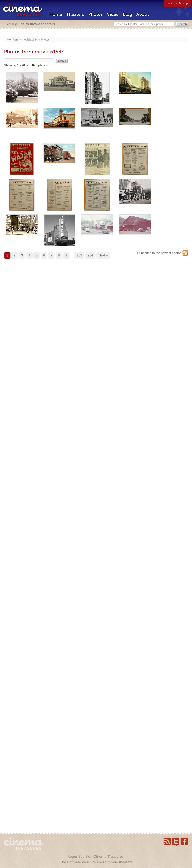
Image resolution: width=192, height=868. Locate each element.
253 (80, 255)
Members (13, 40)
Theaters (75, 14)
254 (90, 255)
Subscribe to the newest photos (159, 253)
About (143, 14)
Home (56, 14)
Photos (96, 14)
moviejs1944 (30, 40)
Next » (103, 255)
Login (170, 3)
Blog (128, 14)
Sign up (183, 3)
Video (113, 14)
